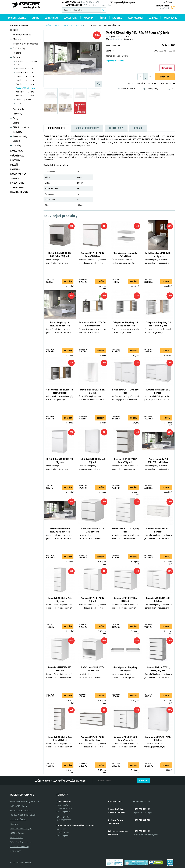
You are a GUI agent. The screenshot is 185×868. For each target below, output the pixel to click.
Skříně (16, 123)
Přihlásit (167, 2)
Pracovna (88, 18)
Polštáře (17, 53)
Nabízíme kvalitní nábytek (21, 828)
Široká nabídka (16, 838)
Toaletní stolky (20, 136)
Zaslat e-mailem (126, 88)
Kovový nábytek (135, 18)
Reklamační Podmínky (20, 847)
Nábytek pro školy (19, 192)
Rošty (16, 118)
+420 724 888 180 (72, 2)
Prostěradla (19, 109)
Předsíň (103, 18)
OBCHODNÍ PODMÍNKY (21, 810)
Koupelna (117, 18)
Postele (17, 57)
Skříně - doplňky (21, 127)
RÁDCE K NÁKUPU (18, 819)
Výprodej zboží (18, 187)
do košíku (68, 281)
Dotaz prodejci (151, 88)
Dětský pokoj (51, 18)
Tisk (171, 88)
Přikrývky (17, 114)
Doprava (14, 824)
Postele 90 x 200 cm (24, 72)
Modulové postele (23, 100)
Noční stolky (19, 48)
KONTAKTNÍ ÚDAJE (19, 806)
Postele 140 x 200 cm (25, 84)
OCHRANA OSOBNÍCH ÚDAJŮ (23, 815)
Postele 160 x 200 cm (25, 88)
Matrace (17, 39)
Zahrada (153, 18)
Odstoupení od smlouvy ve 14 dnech (26, 801)
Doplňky (19, 103)
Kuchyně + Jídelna (17, 18)
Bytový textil (170, 18)
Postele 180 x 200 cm (25, 92)
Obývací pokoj (71, 18)
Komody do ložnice (22, 35)
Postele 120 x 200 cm (25, 80)
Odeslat (143, 781)
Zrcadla (17, 141)
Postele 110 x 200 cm (25, 76)
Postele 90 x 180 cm (24, 68)
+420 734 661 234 (142, 820)
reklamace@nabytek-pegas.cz (146, 834)
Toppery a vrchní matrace (25, 44)
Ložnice (35, 18)
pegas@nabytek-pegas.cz (124, 2)
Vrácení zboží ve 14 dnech (21, 842)
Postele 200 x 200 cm (25, 96)
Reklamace (16, 851)
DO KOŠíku (165, 77)
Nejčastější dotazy (116, 61)
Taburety (17, 132)
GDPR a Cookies (17, 833)
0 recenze (128, 39)
